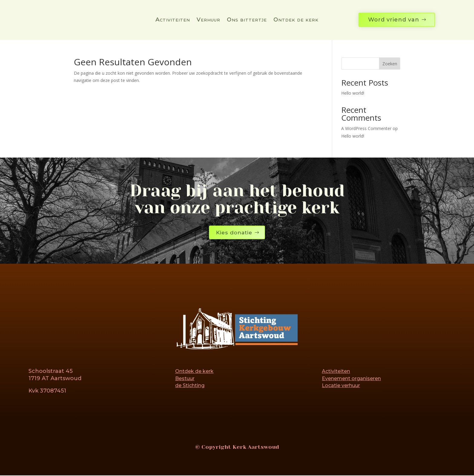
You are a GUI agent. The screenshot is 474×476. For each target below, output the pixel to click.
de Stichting (190, 386)
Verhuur (208, 20)
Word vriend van (394, 20)
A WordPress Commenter (366, 128)
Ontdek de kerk (296, 20)
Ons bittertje (247, 20)
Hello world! (353, 93)
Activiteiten (173, 20)
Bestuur (185, 379)
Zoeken (390, 64)
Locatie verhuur (341, 386)
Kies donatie (234, 233)
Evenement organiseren (351, 379)
